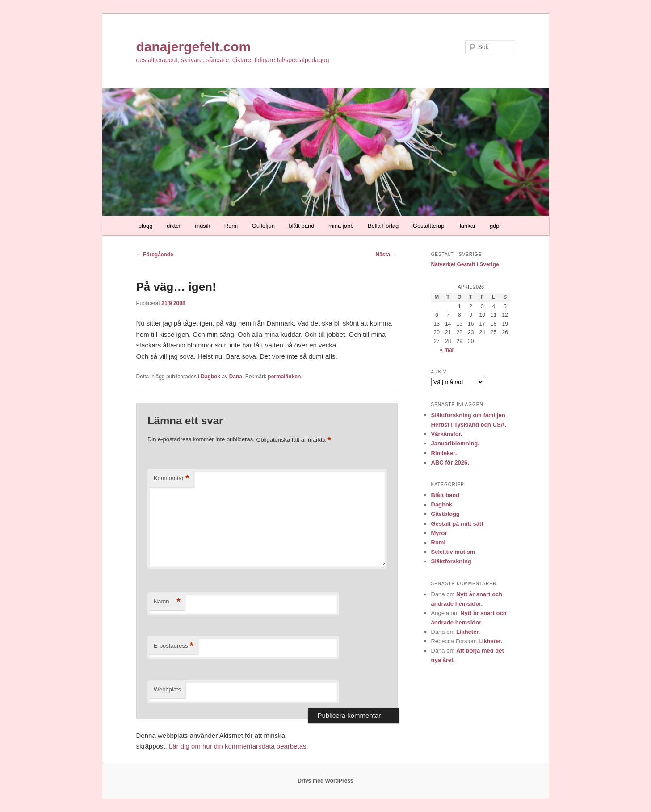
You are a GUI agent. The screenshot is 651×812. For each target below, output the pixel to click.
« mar (447, 350)
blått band (301, 226)
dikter (174, 226)
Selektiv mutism (453, 552)
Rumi (231, 226)
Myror (439, 533)
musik (202, 226)
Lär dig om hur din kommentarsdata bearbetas (238, 746)
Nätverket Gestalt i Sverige (465, 264)
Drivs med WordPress (325, 781)
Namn (167, 602)
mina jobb (341, 226)
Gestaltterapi (429, 226)
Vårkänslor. (447, 434)
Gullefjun (263, 226)
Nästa (386, 255)
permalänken (284, 377)
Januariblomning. (455, 443)
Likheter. (468, 632)
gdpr (496, 226)
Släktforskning (451, 561)
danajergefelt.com (194, 47)
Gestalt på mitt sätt (457, 524)
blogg (146, 226)
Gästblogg (445, 514)
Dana (236, 377)
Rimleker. (444, 453)
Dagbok (210, 377)
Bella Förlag (383, 226)
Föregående (155, 255)
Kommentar (172, 479)
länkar (468, 226)
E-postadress (174, 646)
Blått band (445, 495)
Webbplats (167, 689)
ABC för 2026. (450, 463)
